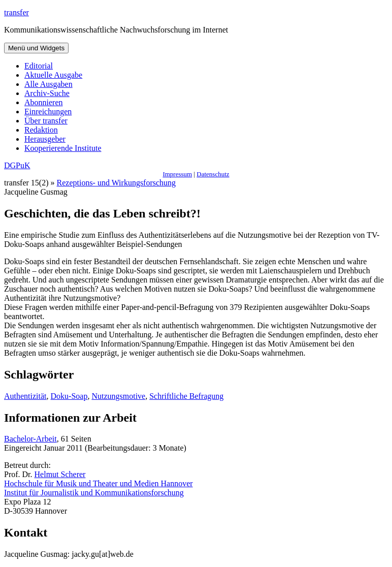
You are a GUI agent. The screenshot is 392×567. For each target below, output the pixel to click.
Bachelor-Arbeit (30, 439)
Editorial (39, 66)
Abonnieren (44, 102)
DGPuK (17, 165)
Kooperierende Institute (63, 148)
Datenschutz (213, 174)
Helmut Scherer (60, 474)
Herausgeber (45, 139)
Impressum (177, 174)
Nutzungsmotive (118, 396)
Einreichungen (48, 112)
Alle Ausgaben (48, 84)
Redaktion (41, 130)
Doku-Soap (69, 396)
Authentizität (25, 396)
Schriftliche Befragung (186, 396)
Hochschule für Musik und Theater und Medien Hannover (99, 483)
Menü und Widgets (36, 48)
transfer (17, 12)
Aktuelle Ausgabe (53, 75)
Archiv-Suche (47, 93)
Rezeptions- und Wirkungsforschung (117, 183)
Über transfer (46, 121)
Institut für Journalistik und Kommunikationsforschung (94, 493)
